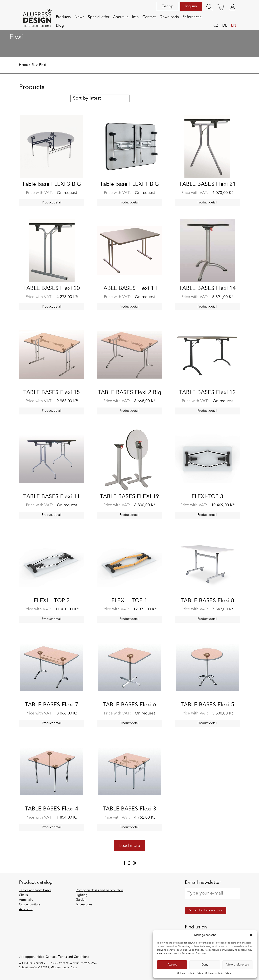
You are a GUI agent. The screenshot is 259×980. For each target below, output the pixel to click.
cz (216, 26)
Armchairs (26, 900)
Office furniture (30, 905)
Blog (60, 26)
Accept (172, 965)
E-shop (167, 6)
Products (63, 17)
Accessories (84, 905)
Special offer (99, 17)
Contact (149, 17)
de (225, 26)
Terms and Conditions (74, 957)
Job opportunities (32, 957)
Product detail (52, 203)
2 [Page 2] (129, 863)
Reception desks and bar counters (100, 890)
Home (23, 65)
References (192, 17)
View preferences (238, 965)
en (234, 26)
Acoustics (26, 909)
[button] (251, 935)
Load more (130, 846)
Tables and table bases (35, 890)
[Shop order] (100, 98)
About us (121, 17)
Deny (205, 965)
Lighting (82, 895)
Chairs (23, 895)
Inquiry (191, 6)
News (79, 17)
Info (135, 17)
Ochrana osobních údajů (190, 973)
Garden (81, 900)
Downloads (169, 17)
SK (33, 65)
